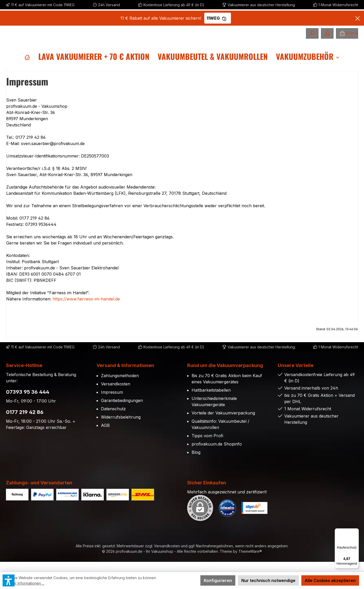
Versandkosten (116, 394)
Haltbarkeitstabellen (211, 400)
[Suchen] (312, 33)
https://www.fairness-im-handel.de (86, 309)
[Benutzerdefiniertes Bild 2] (254, 518)
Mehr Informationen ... (26, 583)
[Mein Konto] (327, 33)
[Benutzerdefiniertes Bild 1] (227, 518)
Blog (196, 462)
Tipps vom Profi (207, 446)
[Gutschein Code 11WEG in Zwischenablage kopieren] (224, 18)
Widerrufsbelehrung (121, 427)
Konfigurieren (218, 580)
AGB (105, 435)
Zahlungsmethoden (120, 385)
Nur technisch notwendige (268, 580)
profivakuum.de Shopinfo (217, 454)
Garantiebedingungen (122, 410)
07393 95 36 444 (28, 402)
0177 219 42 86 (25, 422)
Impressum (112, 402)
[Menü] (356, 531)
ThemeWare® (250, 561)
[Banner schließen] (358, 18)
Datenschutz (113, 419)
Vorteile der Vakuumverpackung (223, 423)
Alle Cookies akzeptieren (330, 580)
